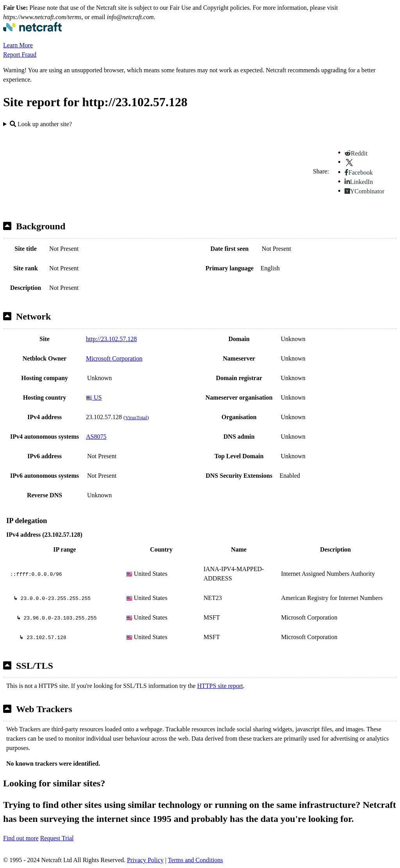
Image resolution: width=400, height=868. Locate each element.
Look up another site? (41, 124)
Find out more (21, 838)
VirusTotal (136, 417)
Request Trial (57, 838)
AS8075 (96, 437)
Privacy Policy (145, 860)
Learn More (18, 45)
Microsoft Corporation (114, 358)
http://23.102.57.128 (111, 339)
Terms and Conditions (196, 860)
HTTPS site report (220, 686)
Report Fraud (20, 54)
